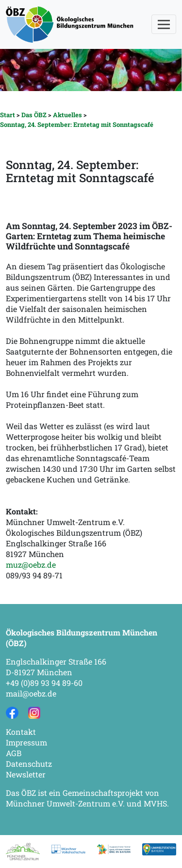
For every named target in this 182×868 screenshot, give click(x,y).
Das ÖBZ (34, 115)
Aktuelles (67, 115)
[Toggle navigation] (164, 24)
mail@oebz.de (31, 693)
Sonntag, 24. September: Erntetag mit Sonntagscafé (77, 124)
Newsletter (26, 774)
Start (8, 115)
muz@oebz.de (31, 565)
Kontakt (21, 732)
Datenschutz (29, 764)
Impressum (26, 742)
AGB (14, 753)
